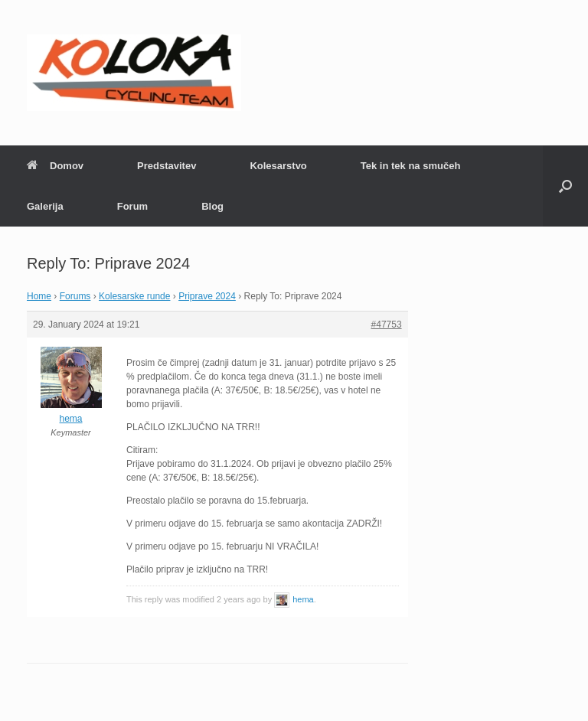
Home (39, 296)
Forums (75, 296)
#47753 (387, 325)
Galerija (45, 206)
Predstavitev (167, 166)
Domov (55, 166)
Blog (212, 206)
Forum (132, 206)
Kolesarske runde (134, 296)
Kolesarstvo (278, 166)
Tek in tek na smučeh (411, 166)
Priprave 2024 (207, 296)
